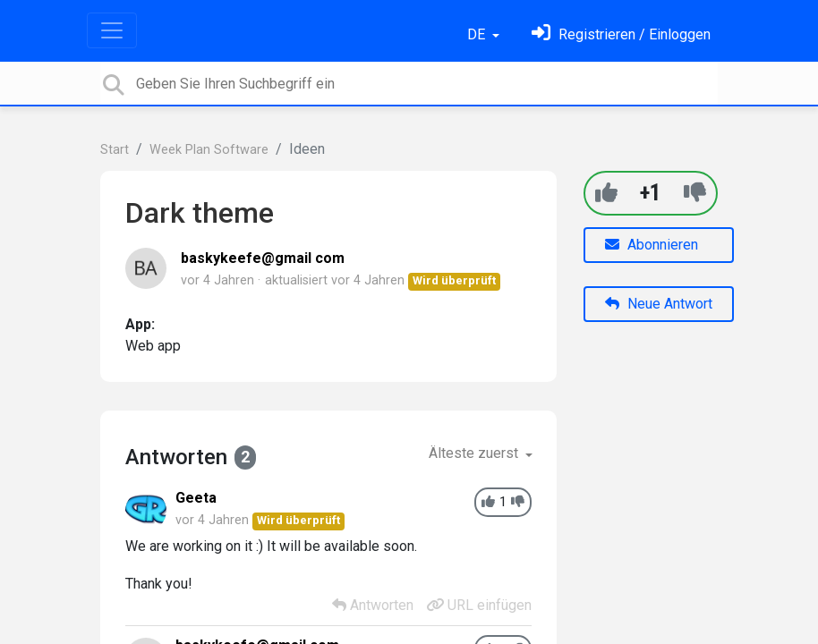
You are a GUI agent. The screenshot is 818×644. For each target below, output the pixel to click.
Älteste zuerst (475, 453)
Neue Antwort (659, 304)
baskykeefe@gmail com (263, 258)
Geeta (196, 498)
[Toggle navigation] (112, 30)
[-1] (695, 193)
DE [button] (478, 34)
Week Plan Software (209, 150)
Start (115, 150)
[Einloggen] (621, 34)
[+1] (606, 193)
